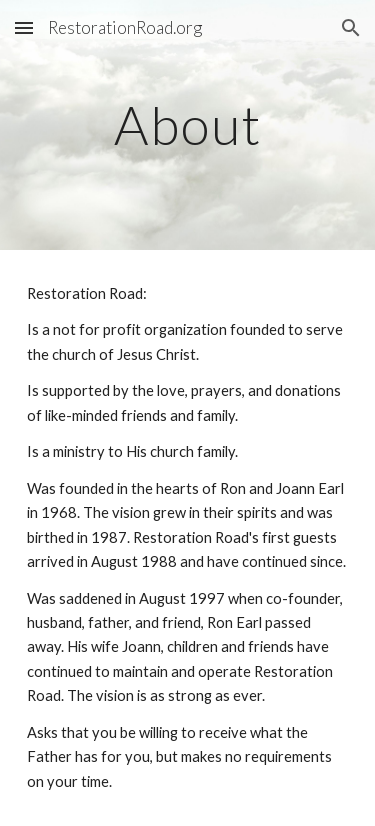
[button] (24, 27)
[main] (188, 124)
